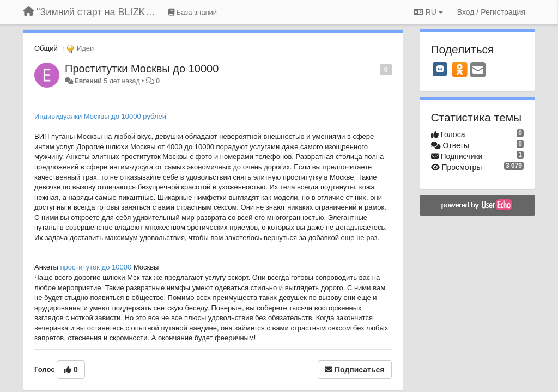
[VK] (440, 69)
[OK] (460, 69)
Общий (46, 48)
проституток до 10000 (96, 267)
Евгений (88, 81)
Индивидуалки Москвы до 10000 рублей (100, 116)
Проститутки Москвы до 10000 (142, 69)
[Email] (478, 71)
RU (428, 12)
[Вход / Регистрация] (491, 12)
